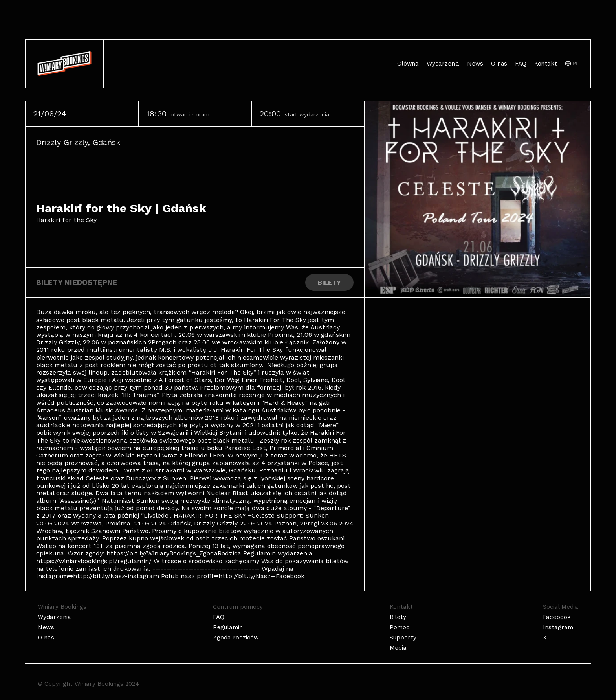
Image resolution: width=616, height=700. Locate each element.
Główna (408, 64)
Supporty (403, 638)
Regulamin (228, 627)
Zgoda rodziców (236, 638)
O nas (499, 64)
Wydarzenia (443, 64)
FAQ (521, 64)
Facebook (557, 617)
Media (398, 648)
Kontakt (546, 64)
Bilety (398, 617)
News (475, 64)
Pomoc (400, 627)
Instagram (558, 627)
